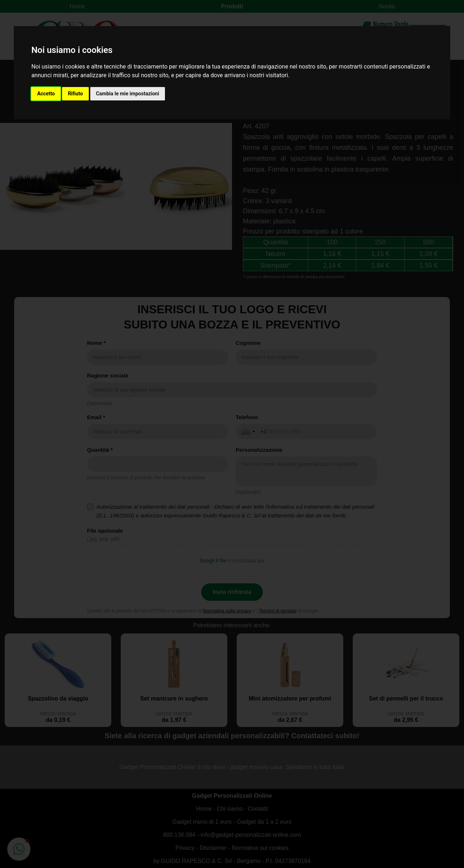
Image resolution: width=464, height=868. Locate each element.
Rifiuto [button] (75, 94)
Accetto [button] (46, 94)
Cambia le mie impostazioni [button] (128, 94)
